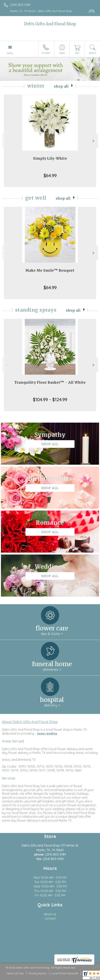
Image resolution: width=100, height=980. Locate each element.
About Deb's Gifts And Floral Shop (30, 722)
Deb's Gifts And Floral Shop (50, 24)
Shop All (61, 86)
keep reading (47, 733)
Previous (6, 141)
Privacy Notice (37, 973)
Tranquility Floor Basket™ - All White (50, 382)
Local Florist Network (65, 973)
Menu (10, 53)
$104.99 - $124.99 (50, 399)
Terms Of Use (15, 973)
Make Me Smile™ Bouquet (50, 270)
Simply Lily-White (50, 158)
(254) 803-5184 (20, 5)
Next (94, 141)
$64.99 (50, 175)
